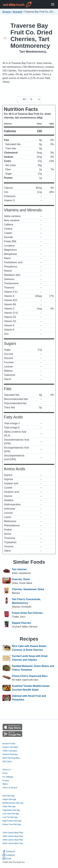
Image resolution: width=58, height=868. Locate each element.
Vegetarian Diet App (11, 810)
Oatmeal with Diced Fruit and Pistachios (29, 698)
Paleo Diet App (9, 806)
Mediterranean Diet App (13, 803)
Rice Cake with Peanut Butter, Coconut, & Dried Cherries (29, 648)
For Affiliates (8, 777)
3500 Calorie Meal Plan (13, 843)
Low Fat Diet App (10, 817)
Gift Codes (7, 761)
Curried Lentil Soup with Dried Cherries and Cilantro (30, 658)
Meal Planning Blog (11, 758)
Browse (7, 12)
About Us (7, 770)
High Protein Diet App (12, 821)
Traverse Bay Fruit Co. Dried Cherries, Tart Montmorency (31, 36)
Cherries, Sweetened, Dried (28, 589)
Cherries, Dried (21, 579)
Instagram (9, 855)
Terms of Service (10, 788)
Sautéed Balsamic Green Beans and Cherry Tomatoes (33, 668)
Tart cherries (19, 569)
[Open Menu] (53, 4)
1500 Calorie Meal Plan (13, 833)
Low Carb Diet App (11, 814)
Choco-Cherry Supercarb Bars (30, 676)
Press (5, 773)
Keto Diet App (9, 796)
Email (7, 859)
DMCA (5, 784)
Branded (18, 12)
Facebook (9, 851)
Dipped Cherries (21, 623)
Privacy (6, 780)
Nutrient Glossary (10, 754)
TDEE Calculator (10, 751)
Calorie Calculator (10, 747)
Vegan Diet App (9, 799)
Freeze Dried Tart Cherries (27, 613)
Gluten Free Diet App (12, 824)
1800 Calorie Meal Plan (13, 836)
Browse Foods (9, 744)
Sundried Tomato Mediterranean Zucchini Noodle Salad (31, 688)
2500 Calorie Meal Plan (13, 840)
